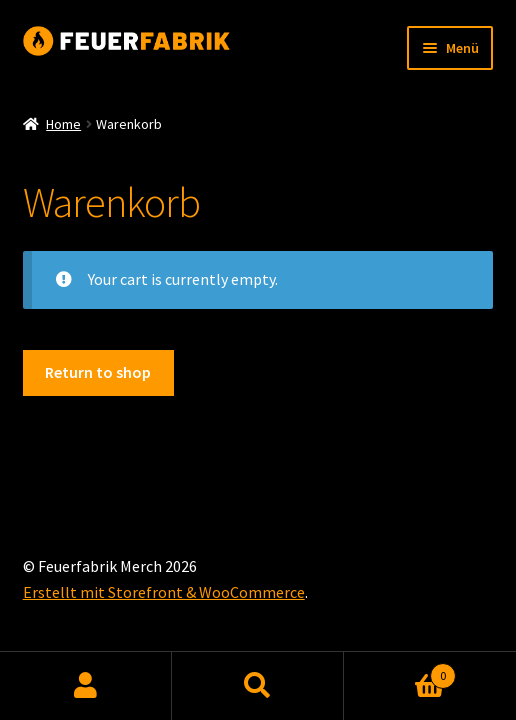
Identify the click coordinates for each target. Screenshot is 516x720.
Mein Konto (86, 686)
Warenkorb (400, 671)
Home (63, 124)
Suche (258, 686)
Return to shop (98, 372)
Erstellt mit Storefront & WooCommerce (164, 592)
